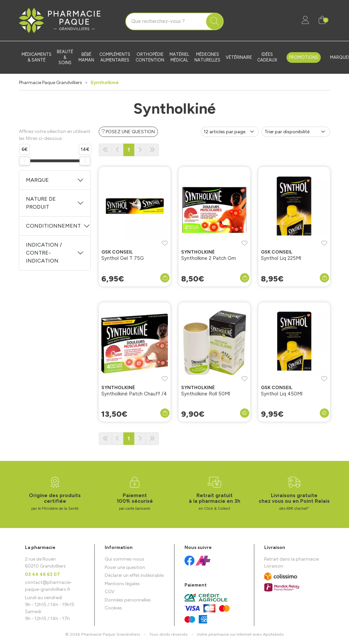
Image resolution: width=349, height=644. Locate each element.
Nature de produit (41, 203)
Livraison (274, 566)
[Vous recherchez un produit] (166, 22)
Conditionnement (53, 226)
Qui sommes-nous (124, 559)
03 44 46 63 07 (42, 574)
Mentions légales (122, 584)
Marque (37, 180)
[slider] (25, 161)
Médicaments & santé (37, 57)
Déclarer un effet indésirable (134, 575)
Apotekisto (240, 634)
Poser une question (125, 567)
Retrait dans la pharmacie (291, 559)
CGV (110, 592)
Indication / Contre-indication (44, 253)
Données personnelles (128, 600)
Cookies (113, 608)
